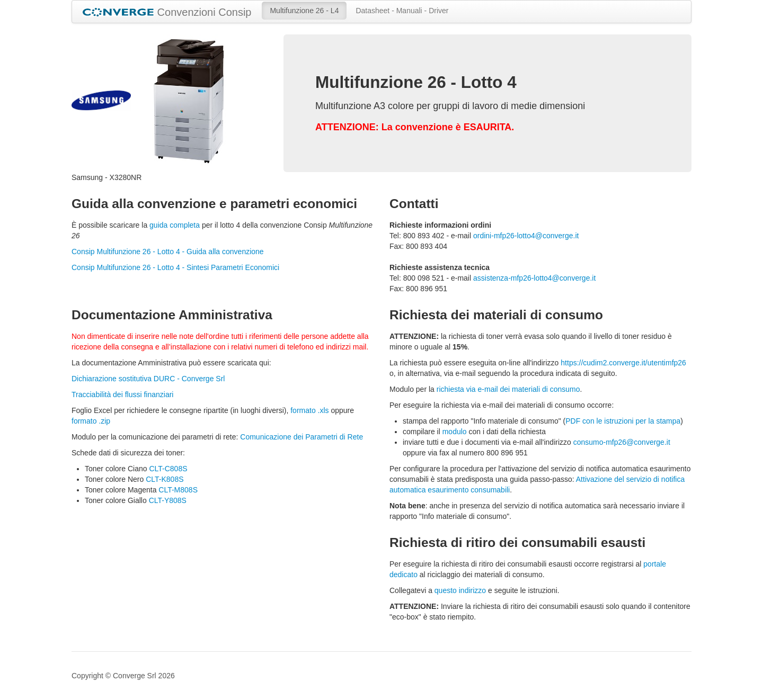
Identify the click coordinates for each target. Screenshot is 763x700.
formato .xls (309, 410)
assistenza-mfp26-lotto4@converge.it (534, 278)
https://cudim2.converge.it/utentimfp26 (623, 363)
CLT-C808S (168, 469)
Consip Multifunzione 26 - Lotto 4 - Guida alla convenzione (168, 252)
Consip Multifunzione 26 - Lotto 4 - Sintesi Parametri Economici (175, 267)
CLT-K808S (165, 479)
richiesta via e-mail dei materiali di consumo (508, 389)
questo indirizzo (460, 590)
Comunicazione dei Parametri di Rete (301, 437)
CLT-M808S (178, 490)
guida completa (175, 225)
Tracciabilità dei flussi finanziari (122, 394)
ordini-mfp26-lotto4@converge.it (526, 236)
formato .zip (91, 421)
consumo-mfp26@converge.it (622, 442)
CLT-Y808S (168, 500)
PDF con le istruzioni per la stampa (623, 421)
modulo (455, 432)
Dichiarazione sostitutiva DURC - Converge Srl (148, 379)
